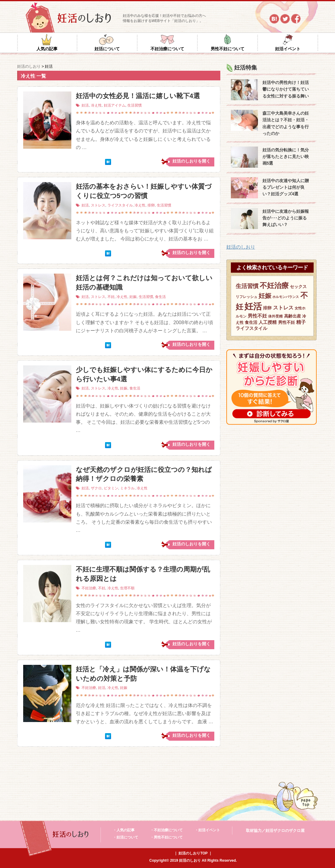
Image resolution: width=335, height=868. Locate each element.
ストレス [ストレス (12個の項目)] (283, 308)
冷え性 (96, 105)
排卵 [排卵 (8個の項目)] (267, 308)
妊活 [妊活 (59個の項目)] (253, 306)
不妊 (111, 297)
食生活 (160, 297)
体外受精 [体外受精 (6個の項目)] (275, 316)
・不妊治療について (166, 830)
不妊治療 (89, 588)
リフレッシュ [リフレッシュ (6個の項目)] (247, 297)
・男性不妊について (166, 837)
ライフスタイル (120, 205)
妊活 (85, 105)
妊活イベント (288, 49)
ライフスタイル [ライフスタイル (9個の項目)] (251, 328)
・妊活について (126, 837)
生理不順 (127, 588)
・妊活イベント (207, 830)
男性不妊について (228, 49)
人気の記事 (47, 49)
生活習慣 (135, 105)
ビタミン (111, 488)
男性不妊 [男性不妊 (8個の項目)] (287, 322)
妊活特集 (246, 68)
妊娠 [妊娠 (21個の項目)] (265, 296)
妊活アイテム (115, 105)
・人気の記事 (124, 830)
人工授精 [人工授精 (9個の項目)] (268, 322)
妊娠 (133, 297)
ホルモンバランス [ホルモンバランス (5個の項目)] (286, 297)
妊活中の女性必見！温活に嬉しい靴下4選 (138, 96)
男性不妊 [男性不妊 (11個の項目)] (257, 316)
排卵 (151, 205)
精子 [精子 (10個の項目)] (301, 322)
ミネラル (127, 488)
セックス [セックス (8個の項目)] (298, 287)
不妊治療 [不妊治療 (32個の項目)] (274, 285)
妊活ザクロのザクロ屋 (285, 831)
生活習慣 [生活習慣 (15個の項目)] (247, 286)
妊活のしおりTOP (193, 853)
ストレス (98, 205)
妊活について (107, 49)
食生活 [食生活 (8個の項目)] (251, 322)
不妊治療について (167, 49)
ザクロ (96, 488)
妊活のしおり (241, 247)
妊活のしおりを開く (191, 161)
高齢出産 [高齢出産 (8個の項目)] (293, 316)
